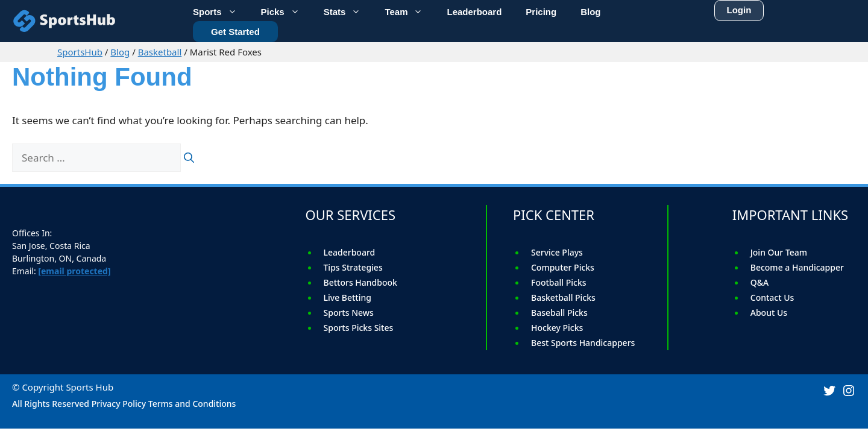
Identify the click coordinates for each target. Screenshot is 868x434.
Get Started (235, 30)
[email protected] (74, 271)
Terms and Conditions (192, 404)
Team (410, 11)
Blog (120, 52)
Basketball (160, 52)
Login (739, 8)
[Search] (189, 158)
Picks (286, 11)
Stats (348, 11)
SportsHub (80, 52)
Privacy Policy (119, 404)
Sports (221, 11)
